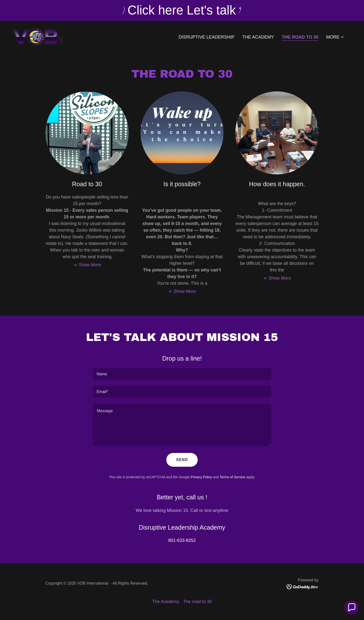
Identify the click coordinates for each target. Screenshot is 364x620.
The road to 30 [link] (300, 37)
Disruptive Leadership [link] (206, 37)
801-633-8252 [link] (182, 540)
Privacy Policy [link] (201, 477)
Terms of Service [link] (232, 477)
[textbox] (182, 374)
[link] (37, 36)
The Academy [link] (258, 37)
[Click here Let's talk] (182, 10)
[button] (335, 37)
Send (182, 460)
